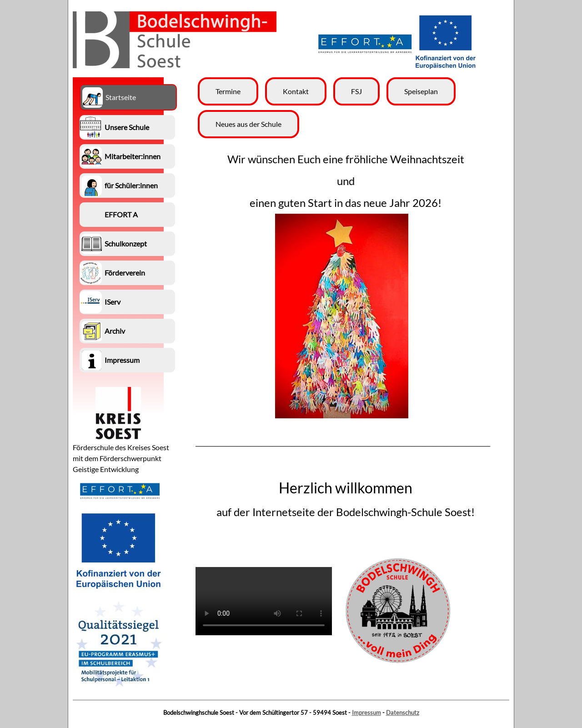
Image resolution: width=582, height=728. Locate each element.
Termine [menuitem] (228, 91)
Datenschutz (403, 713)
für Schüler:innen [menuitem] (131, 185)
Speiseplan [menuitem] (421, 91)
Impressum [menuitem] (122, 360)
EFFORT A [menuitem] (121, 214)
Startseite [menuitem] (121, 97)
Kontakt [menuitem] (296, 91)
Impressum (366, 713)
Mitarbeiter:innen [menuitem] (133, 156)
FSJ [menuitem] (356, 91)
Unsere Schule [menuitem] (127, 127)
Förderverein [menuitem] (125, 273)
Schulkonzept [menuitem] (126, 244)
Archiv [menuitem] (115, 331)
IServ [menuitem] (113, 302)
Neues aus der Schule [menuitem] (248, 124)
